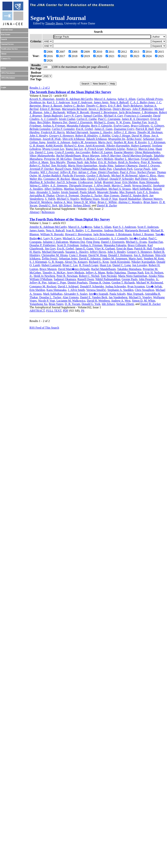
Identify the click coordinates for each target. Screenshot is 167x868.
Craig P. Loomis (64, 152)
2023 (135, 56)
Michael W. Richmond (124, 176)
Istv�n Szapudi (98, 294)
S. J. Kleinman (157, 142)
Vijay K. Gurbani (105, 249)
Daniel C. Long (44, 152)
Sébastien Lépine (115, 149)
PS (83, 311)
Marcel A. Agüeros (105, 99)
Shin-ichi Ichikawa (73, 139)
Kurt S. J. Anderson (58, 102)
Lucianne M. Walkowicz (71, 301)
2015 (159, 52)
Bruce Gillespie (140, 126)
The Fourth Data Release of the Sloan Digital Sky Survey (70, 219)
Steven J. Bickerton (100, 109)
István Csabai (67, 119)
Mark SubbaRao (142, 189)
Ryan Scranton (136, 286)
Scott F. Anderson (82, 102)
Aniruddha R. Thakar (42, 195)
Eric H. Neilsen (107, 162)
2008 (73, 52)
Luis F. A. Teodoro (148, 192)
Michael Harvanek (77, 132)
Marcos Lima (146, 149)
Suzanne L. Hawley (101, 132)
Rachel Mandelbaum (68, 156)
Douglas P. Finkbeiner (42, 245)
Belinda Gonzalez (40, 129)
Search (4, 39)
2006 (48, 52)
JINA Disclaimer (8, 78)
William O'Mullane (41, 279)
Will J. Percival (49, 172)
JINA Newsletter (8, 73)
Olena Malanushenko (147, 152)
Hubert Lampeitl (141, 146)
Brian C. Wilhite (107, 202)
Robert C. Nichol (40, 166)
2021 (110, 56)
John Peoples (147, 279)
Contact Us (6, 59)
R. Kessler (141, 142)
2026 (48, 61)
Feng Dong (93, 242)
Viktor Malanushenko (42, 156)
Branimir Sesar (112, 182)
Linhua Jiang (37, 142)
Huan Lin (105, 265)
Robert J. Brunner (143, 234)
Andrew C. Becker (74, 106)
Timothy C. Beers (96, 106)
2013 (135, 52)
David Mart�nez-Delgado (74, 269)
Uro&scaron (85, 182)
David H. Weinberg (41, 202)
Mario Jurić (105, 142)
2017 (61, 56)
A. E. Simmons (59, 185)
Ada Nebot (90, 162)
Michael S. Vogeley (68, 199)
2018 (73, 56)
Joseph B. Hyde (52, 139)
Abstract (34, 212)
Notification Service (9, 49)
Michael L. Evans (104, 122)
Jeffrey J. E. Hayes (125, 132)
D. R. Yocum (73, 304)
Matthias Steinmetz (75, 189)
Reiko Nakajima (116, 273)
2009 (85, 52)
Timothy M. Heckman (150, 132)
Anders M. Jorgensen (84, 142)
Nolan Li (132, 149)
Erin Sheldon (130, 182)
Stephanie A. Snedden (120, 290)
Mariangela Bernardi (74, 109)
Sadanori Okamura (126, 166)
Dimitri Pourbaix (108, 172)
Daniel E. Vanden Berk (134, 195)
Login (4, 87)
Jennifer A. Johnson (58, 142)
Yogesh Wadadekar (130, 199)
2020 (98, 56)
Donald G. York (48, 205)
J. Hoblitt (105, 136)
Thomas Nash (75, 162)
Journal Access (7, 44)
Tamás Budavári (53, 116)
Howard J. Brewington (104, 112)
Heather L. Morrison (127, 159)
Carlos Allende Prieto (150, 99)
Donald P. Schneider (121, 179)
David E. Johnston (90, 258)
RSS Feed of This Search (44, 328)
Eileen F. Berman (50, 109)
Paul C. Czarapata (109, 119)
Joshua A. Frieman (54, 126)
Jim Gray (50, 249)
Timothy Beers (54, 23)
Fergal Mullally (150, 159)
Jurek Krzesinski (95, 146)
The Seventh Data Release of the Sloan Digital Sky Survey (70, 92)
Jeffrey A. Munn (39, 162)
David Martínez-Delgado (137, 156)
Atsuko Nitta (106, 166)
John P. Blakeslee (142, 109)
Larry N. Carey (73, 116)
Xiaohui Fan (139, 122)
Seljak (98, 182)
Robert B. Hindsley (86, 136)
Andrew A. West (63, 202)
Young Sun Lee (74, 149)
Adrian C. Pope (87, 172)
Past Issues (6, 34)
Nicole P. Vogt (109, 199)
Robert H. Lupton (102, 152)
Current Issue (7, 30)
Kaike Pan (105, 169)
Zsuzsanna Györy (124, 129)
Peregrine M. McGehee (58, 159)
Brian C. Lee (70, 265)
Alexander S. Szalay (48, 192)
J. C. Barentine (94, 230)
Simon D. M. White (85, 202)
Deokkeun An (37, 102)
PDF (66, 311)
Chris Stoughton (97, 189)
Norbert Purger (146, 172)
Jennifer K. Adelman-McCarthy (74, 99)
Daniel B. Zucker (107, 205)
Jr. (31, 276)
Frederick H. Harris (53, 132)
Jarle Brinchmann (129, 112)
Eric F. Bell (115, 106)
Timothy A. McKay (84, 159)
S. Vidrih (50, 199)
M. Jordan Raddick (50, 176)
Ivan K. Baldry (75, 230)
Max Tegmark (127, 192)
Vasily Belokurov (133, 106)
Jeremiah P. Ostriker (41, 169)
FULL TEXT (54, 311)
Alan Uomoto (111, 195)
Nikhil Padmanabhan (85, 169)
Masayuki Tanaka (107, 192)
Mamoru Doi (59, 122)
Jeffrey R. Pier (68, 172)
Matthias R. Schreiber (42, 182)
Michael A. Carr (113, 116)
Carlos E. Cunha (87, 119)
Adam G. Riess (147, 176)
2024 (147, 56)
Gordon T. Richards (98, 176)
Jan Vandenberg (118, 297)
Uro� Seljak (154, 286)
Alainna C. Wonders (130, 202)
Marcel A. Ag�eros (80, 227)
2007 (61, 52)
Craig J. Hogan (121, 136)
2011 (110, 52)
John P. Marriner (111, 156)
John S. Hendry (39, 136)
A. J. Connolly (49, 119)
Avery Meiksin (105, 159)
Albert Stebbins (53, 189)
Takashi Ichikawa (96, 139)
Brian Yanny (151, 202)
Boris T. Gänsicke (102, 126)
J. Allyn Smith (102, 185)
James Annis (101, 102)
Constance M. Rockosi (57, 179)
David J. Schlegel (98, 179)
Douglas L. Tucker (91, 195)
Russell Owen (63, 169)
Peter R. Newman (151, 162)
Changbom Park (123, 169)
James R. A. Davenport (135, 119)
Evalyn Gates (121, 126)
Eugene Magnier (124, 152)
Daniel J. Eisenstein (80, 122)
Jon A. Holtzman (144, 255)
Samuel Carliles (93, 116)
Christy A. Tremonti (67, 195)
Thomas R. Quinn (100, 283)
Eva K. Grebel (84, 129)
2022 (122, 56)
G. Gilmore (157, 126)
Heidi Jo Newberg (129, 162)
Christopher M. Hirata (55, 255)
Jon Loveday (83, 152)
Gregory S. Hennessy (61, 136)
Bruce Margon (91, 156)
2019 (85, 56)
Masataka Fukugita (78, 126)
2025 (159, 56)
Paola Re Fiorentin (74, 176)
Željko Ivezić (134, 139)
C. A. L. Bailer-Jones (142, 102)
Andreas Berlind (113, 230)
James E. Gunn (103, 129)
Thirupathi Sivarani (80, 185)
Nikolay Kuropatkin (118, 146)
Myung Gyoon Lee (53, 149)
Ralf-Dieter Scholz (146, 179)
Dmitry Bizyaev (122, 109)
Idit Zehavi (65, 205)
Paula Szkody (88, 192)
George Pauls (142, 169)
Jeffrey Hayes (98, 252)
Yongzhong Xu (38, 304)
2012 (122, 52)
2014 (147, 52)
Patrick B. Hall (145, 129)
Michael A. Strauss (120, 189)
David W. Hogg (141, 136)
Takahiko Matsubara (129, 269)
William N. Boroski (78, 112)
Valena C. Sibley (39, 185)
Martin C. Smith (121, 185)
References (48, 212)
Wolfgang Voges (90, 199)
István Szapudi (70, 192)
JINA (3, 68)
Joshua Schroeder (116, 286)
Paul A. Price (128, 172)
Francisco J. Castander (138, 116)
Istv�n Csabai (138, 238)
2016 (48, 56)
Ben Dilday (44, 122)
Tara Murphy (57, 162)
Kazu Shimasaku (149, 182)
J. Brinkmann (149, 112)
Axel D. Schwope (66, 182)
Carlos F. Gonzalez (63, 129)
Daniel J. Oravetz (149, 166)
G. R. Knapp (37, 146)
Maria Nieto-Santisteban (82, 166)
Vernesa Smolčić (142, 185)
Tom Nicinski (59, 166)
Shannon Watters (152, 199)
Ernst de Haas (125, 249)
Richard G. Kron (74, 146)
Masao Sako (79, 179)
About (4, 54)
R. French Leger (94, 149)
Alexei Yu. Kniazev (76, 262)
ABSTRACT (37, 311)
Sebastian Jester (153, 139)
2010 (98, 52)
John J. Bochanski (54, 112)
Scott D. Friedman (68, 245)
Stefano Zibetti (82, 205)
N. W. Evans (123, 122)
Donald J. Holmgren (120, 255)
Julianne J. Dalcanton (55, 242)
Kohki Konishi (54, 146)
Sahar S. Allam (126, 99)
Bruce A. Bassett (52, 106)
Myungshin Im (116, 139)
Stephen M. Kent (123, 142)
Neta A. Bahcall (119, 102)
